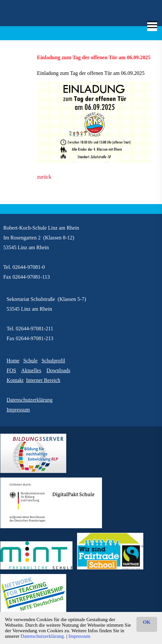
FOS (11, 370)
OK (147, 622)
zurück (44, 177)
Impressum (80, 636)
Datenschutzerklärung (30, 400)
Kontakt (15, 380)
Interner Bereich (43, 380)
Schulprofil (53, 361)
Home (13, 361)
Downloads (59, 370)
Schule (30, 361)
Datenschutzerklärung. (43, 636)
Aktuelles (31, 370)
